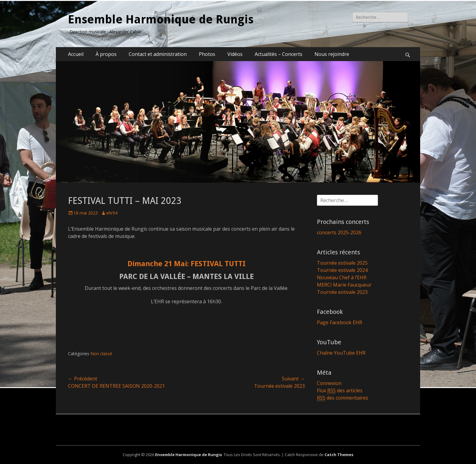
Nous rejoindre (332, 54)
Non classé (101, 354)
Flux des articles (340, 391)
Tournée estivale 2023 (342, 292)
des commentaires (343, 398)
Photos (207, 54)
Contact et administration (158, 54)
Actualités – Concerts (279, 54)
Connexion (329, 383)
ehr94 (112, 213)
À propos (106, 54)
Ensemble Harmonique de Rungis (161, 19)
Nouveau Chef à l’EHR (342, 277)
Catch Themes (339, 455)
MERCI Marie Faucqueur (344, 285)
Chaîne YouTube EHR (341, 353)
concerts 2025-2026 (339, 232)
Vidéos (235, 54)
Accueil (76, 54)
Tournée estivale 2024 (342, 270)
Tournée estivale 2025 (342, 263)
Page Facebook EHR (340, 322)
